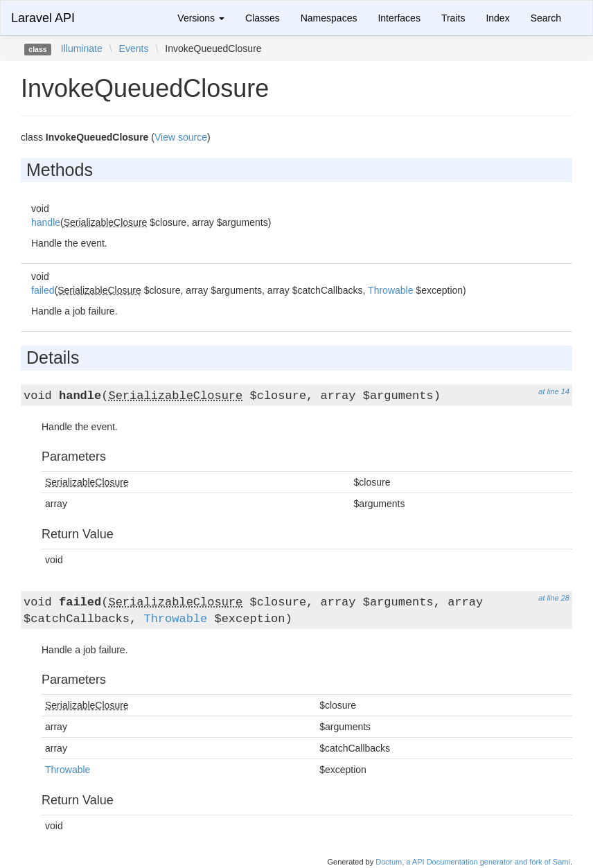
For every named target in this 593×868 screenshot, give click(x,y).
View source (181, 137)
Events (134, 48)
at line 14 (554, 391)
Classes (263, 18)
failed (43, 290)
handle (46, 222)
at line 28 (554, 598)
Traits (453, 18)
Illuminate (82, 48)
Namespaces (329, 18)
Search (546, 18)
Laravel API (43, 18)
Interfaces (399, 18)
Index (497, 18)
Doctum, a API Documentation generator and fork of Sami (473, 862)
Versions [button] (201, 18)
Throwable (390, 290)
